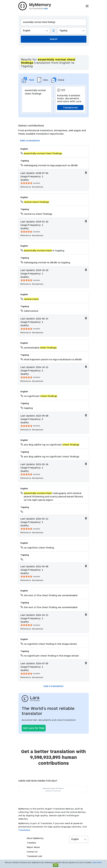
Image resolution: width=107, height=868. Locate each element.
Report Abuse (33, 847)
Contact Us (32, 852)
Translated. (24, 830)
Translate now (70, 107)
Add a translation (30, 140)
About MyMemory (35, 838)
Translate (31, 843)
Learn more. (97, 862)
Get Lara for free (34, 728)
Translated (35, 856)
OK (56, 865)
